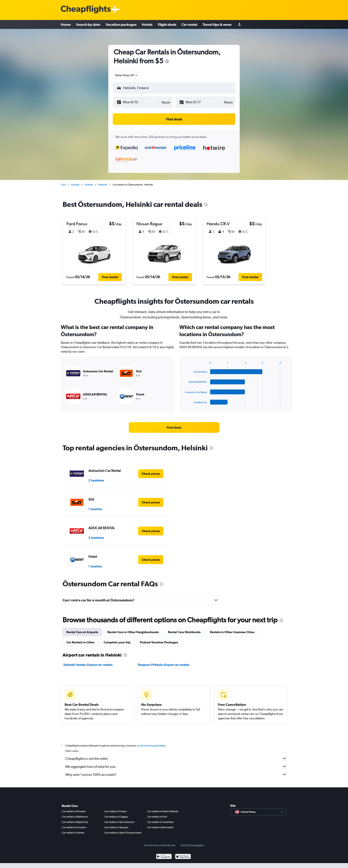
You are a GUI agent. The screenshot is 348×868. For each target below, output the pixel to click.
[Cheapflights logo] (86, 10)
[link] (174, 427)
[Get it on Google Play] (164, 857)
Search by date (88, 24)
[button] (137, 102)
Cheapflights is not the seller (176, 758)
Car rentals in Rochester (160, 827)
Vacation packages (121, 24)
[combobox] (127, 75)
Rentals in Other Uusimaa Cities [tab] (232, 632)
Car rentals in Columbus (160, 822)
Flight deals (167, 24)
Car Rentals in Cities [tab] (80, 642)
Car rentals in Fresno (116, 811)
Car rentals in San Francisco (119, 822)
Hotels (147, 24)
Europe (75, 185)
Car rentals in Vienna (73, 833)
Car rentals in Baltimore (75, 817)
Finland (89, 185)
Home (66, 24)
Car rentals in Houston (74, 827)
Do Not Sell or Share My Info (160, 845)
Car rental (189, 24)
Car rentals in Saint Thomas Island (123, 833)
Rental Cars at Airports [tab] (82, 632)
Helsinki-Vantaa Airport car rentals (88, 665)
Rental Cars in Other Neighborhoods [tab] (133, 632)
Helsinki (103, 185)
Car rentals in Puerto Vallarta (163, 811)
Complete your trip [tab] (117, 642)
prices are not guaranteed (151, 746)
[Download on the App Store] (183, 857)
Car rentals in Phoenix (74, 811)
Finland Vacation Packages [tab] (159, 642)
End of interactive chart (183, 404)
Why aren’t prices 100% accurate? (176, 774)
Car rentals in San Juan (116, 827)
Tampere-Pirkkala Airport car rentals (164, 665)
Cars (63, 185)
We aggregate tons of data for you (176, 766)
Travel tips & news (217, 24)
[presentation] (167, 61)
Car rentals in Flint (157, 817)
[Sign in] (239, 25)
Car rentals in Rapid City (75, 822)
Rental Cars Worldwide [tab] (184, 632)
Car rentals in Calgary (116, 817)
